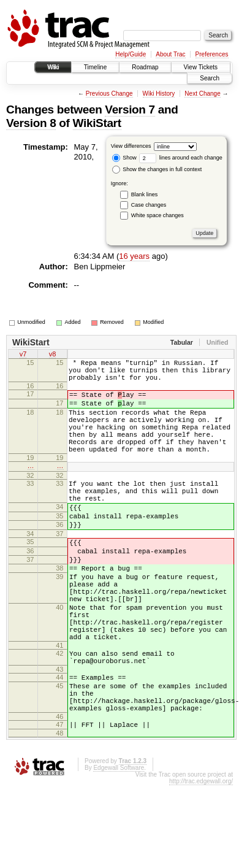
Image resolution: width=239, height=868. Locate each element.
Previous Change (109, 94)
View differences (131, 146)
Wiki (53, 67)
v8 (53, 355)
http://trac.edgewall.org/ (201, 855)
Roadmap (145, 67)
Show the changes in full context (157, 169)
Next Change (202, 94)
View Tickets (201, 67)
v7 (23, 355)
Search (210, 78)
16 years (134, 256)
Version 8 (31, 123)
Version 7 (130, 109)
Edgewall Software (119, 841)
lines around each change (181, 158)
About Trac (170, 54)
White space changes (157, 215)
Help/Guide (131, 54)
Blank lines (145, 194)
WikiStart (97, 123)
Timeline (95, 67)
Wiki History (159, 94)
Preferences (212, 54)
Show (124, 158)
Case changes (149, 205)
